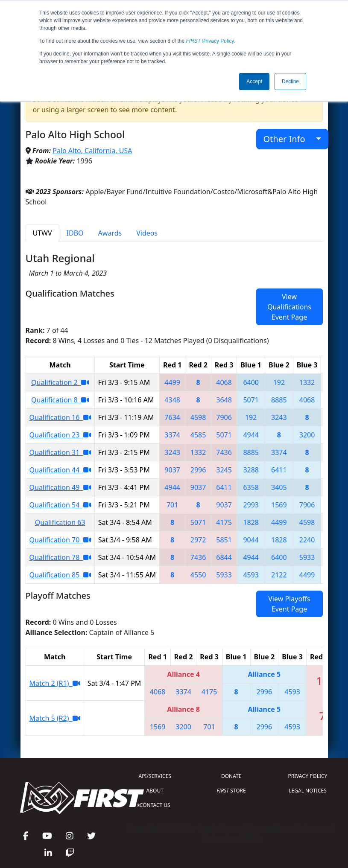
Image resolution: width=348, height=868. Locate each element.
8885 (279, 400)
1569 (279, 505)
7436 (224, 452)
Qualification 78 (60, 557)
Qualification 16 (60, 417)
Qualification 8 (60, 400)
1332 (307, 382)
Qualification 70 (60, 540)
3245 (224, 470)
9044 (251, 540)
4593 (251, 575)
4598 (198, 417)
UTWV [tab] (42, 233)
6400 (251, 382)
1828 (251, 522)
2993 (251, 505)
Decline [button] (290, 82)
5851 (224, 540)
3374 (172, 435)
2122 (279, 575)
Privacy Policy (210, 41)
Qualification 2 (60, 382)
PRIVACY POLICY (308, 776)
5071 (251, 400)
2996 (198, 470)
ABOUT (155, 791)
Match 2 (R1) (55, 683)
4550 (198, 575)
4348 (172, 400)
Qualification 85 (60, 575)
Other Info (289, 139)
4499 (172, 382)
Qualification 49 (60, 487)
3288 (251, 470)
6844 (224, 557)
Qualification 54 (60, 505)
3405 (279, 487)
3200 (307, 435)
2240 (307, 540)
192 (279, 382)
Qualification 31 (60, 452)
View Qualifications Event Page (289, 307)
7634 (172, 417)
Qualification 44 (60, 470)
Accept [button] (254, 82)
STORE (231, 791)
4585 (198, 435)
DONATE (231, 776)
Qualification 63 (60, 522)
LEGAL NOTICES (308, 791)
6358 (251, 487)
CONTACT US (155, 805)
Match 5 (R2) (55, 718)
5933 (307, 557)
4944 (251, 435)
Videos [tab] (147, 233)
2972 (198, 540)
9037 (172, 470)
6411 (279, 470)
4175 (224, 522)
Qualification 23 (60, 435)
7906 (224, 417)
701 (172, 505)
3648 (224, 400)
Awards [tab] (110, 233)
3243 (279, 417)
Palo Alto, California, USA (92, 151)
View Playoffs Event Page (289, 604)
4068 (224, 382)
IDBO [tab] (75, 233)
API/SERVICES (155, 776)
